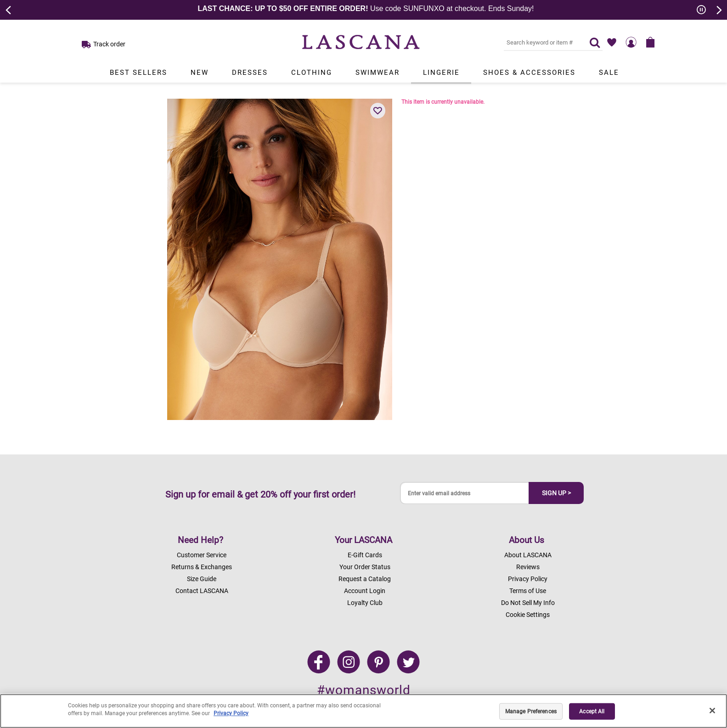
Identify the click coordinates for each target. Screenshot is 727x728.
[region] (363, 711)
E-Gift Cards (365, 555)
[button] (378, 111)
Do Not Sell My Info (528, 603)
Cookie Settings (528, 615)
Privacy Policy (528, 579)
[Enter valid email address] (465, 493)
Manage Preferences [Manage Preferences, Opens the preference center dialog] (531, 711)
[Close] (712, 711)
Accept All (592, 711)
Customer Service (202, 555)
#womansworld (364, 690)
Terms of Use (528, 591)
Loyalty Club (365, 603)
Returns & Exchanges (202, 567)
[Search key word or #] (541, 42)
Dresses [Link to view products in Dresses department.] (250, 73)
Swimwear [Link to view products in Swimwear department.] (378, 73)
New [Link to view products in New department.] (200, 73)
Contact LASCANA (202, 591)
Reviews (528, 567)
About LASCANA (528, 555)
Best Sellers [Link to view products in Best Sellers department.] (138, 73)
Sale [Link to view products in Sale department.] (609, 73)
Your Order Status (365, 567)
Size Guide (202, 579)
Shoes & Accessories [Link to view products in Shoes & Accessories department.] (529, 73)
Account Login (365, 591)
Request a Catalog (365, 579)
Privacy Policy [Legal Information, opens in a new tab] (231, 713)
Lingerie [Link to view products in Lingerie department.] (441, 73)
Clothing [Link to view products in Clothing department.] (312, 73)
